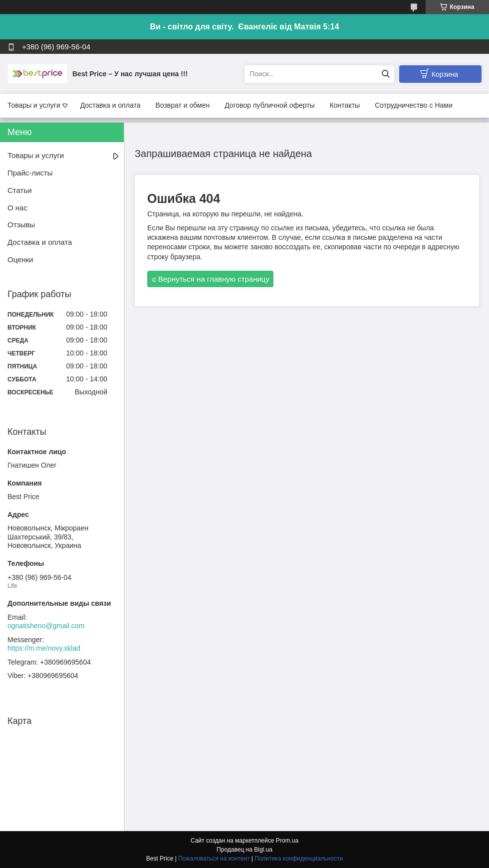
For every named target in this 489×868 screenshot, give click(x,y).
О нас (17, 208)
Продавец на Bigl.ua (244, 850)
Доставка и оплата (111, 105)
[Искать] (385, 74)
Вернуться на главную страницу (214, 279)
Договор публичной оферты (269, 105)
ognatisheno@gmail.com (46, 626)
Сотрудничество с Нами (414, 105)
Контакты (345, 105)
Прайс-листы (30, 173)
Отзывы (21, 225)
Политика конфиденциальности (299, 859)
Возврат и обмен (182, 105)
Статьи (20, 190)
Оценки (20, 260)
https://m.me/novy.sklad (44, 648)
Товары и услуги (34, 105)
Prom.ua (287, 841)
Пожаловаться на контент (214, 859)
